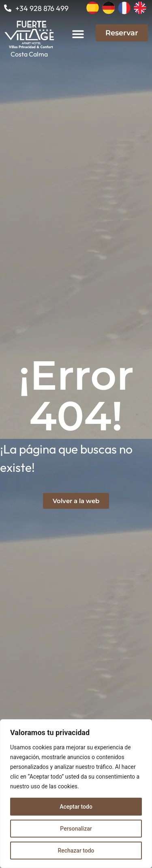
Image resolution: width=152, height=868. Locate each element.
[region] (76, 794)
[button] (78, 34)
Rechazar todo (76, 851)
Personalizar (76, 829)
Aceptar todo (76, 807)
